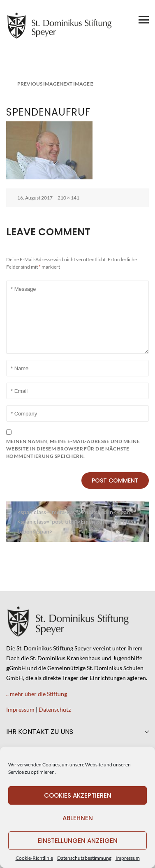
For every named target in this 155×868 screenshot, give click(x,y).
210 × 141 (68, 198)
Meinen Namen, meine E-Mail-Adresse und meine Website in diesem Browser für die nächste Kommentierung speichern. (73, 449)
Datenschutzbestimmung (84, 858)
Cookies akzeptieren (78, 795)
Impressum (128, 858)
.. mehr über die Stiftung (37, 694)
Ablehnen (78, 818)
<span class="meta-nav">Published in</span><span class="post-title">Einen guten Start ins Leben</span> (75, 522)
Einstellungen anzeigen (78, 841)
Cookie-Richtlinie (34, 858)
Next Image (75, 84)
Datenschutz (55, 709)
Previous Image (38, 84)
